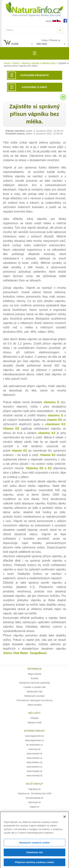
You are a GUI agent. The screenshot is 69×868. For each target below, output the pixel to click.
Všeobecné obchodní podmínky (34, 683)
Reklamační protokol (34, 696)
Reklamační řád (34, 692)
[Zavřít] (65, 818)
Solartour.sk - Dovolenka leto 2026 (34, 794)
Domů (7, 63)
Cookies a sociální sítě (34, 687)
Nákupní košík (34, 723)
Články (16, 63)
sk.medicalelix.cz (34, 745)
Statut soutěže (34, 705)
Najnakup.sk (34, 789)
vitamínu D (55, 415)
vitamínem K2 (55, 424)
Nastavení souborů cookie (34, 844)
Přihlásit (34, 718)
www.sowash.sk (34, 754)
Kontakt (34, 678)
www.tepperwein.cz (34, 740)
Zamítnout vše (35, 854)
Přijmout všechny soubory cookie (34, 864)
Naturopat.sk (34, 802)
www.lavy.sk (34, 749)
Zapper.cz (34, 807)
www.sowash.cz (34, 758)
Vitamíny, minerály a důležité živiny (39, 63)
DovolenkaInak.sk (34, 798)
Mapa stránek (34, 674)
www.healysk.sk (34, 771)
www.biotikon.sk (34, 762)
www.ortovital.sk (34, 776)
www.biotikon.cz (34, 767)
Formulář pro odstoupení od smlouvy (34, 700)
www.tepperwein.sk (34, 736)
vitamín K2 (19, 451)
